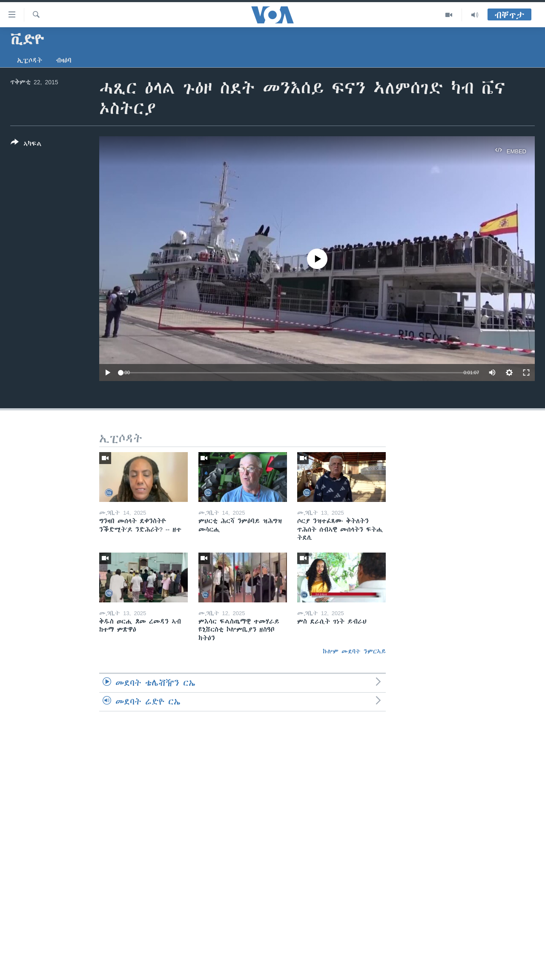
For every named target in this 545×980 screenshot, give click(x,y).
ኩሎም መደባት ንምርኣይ (354, 651)
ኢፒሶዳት (30, 60)
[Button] (26, 145)
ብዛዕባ (64, 60)
